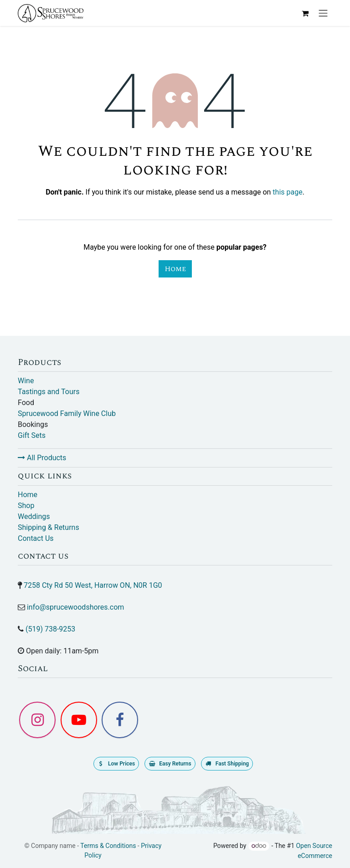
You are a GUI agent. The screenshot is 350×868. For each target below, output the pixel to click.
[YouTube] (79, 720)
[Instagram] (37, 720)
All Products (42, 458)
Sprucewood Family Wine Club (67, 413)
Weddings (34, 516)
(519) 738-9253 (50, 629)
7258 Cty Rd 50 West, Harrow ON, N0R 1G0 (93, 585)
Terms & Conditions (108, 846)
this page (287, 192)
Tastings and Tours (49, 392)
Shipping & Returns (49, 527)
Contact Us (36, 538)
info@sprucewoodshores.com (75, 607)
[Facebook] (120, 720)
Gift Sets (32, 435)
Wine (26, 381)
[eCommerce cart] (305, 13)
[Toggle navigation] (323, 13)
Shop (26, 506)
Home (175, 269)
